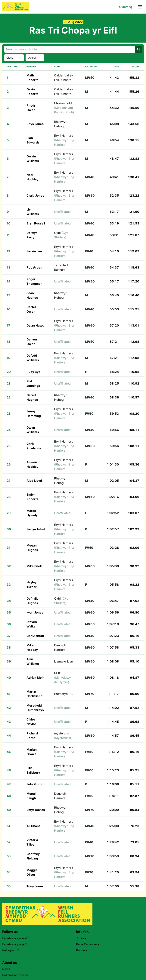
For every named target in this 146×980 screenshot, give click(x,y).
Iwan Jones (35, 612)
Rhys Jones (35, 124)
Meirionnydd (64, 108)
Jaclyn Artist (36, 529)
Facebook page (15, 944)
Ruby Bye (33, 372)
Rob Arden (34, 267)
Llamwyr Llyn (64, 661)
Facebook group (16, 938)
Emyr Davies (36, 810)
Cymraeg (126, 7)
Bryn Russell (36, 223)
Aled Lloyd (34, 481)
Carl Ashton (35, 636)
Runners (82, 950)
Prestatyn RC (63, 694)
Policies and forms (15, 975)
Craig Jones (35, 195)
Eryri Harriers (65, 140)
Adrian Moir (35, 678)
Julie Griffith (36, 784)
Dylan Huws (35, 325)
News (6, 969)
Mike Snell (34, 566)
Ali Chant (33, 826)
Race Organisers (88, 944)
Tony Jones (35, 886)
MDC (63, 678)
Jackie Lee (34, 251)
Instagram (11, 950)
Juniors (81, 938)
